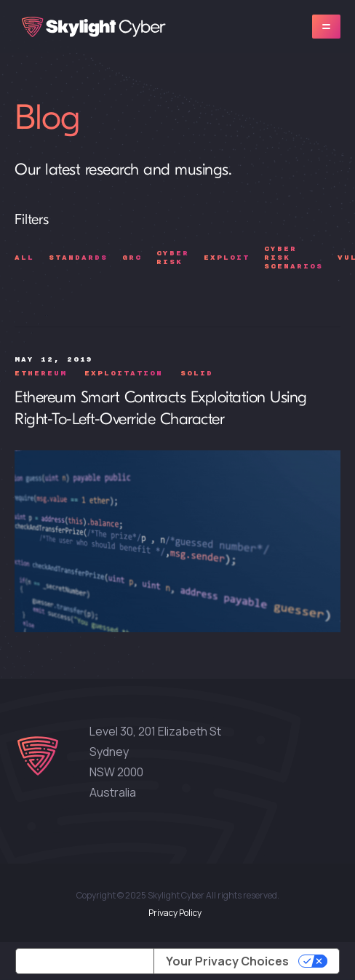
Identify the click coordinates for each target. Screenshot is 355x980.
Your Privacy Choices (227, 961)
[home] (90, 27)
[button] (326, 27)
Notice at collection (85, 961)
